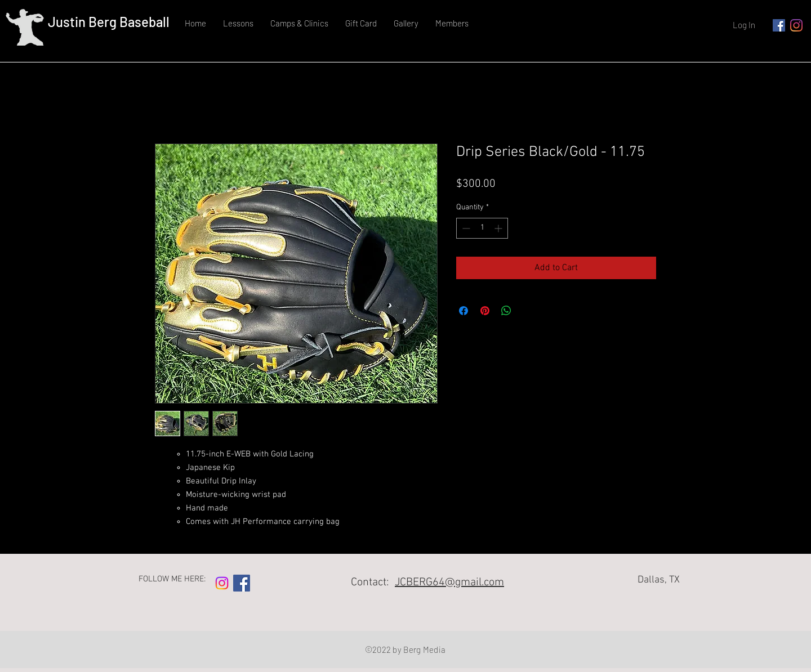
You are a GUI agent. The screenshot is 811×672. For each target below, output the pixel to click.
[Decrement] (465, 228)
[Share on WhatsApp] (506, 311)
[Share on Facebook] (464, 311)
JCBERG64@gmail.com (449, 583)
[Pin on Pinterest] (485, 311)
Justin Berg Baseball (109, 22)
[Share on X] (528, 311)
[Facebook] (779, 25)
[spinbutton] (482, 228)
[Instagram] (796, 25)
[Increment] (499, 228)
